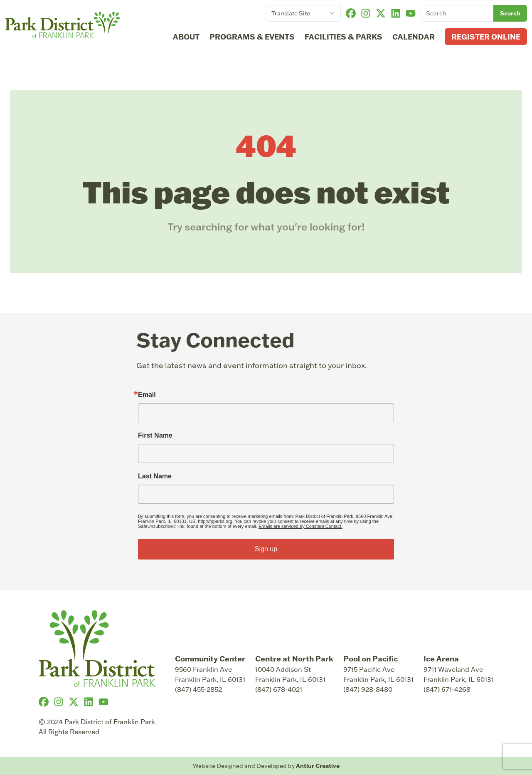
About (186, 37)
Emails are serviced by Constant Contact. (300, 526)
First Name (155, 436)
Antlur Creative (318, 766)
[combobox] (303, 13)
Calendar (414, 37)
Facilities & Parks (344, 37)
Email (147, 395)
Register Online (486, 37)
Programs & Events (252, 37)
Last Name (155, 476)
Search (510, 13)
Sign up (266, 549)
